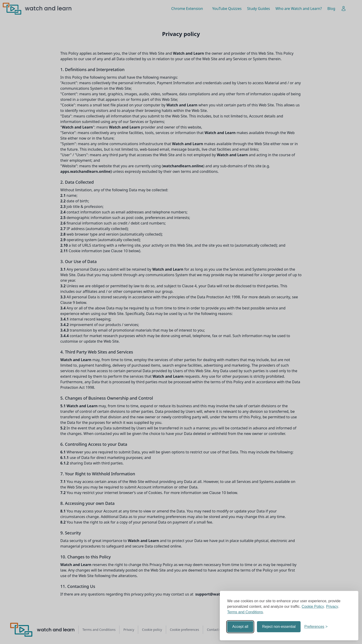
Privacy (332, 607)
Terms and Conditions (245, 612)
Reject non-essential (279, 627)
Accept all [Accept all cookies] (240, 627)
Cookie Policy (313, 607)
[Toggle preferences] (316, 627)
